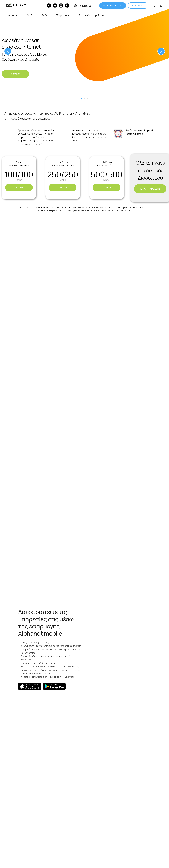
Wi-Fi (29, 15)
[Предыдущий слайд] (8, 51)
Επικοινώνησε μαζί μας (92, 15)
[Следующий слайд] (161, 51)
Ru (161, 6)
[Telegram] (55, 6)
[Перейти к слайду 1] (82, 98)
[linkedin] (67, 6)
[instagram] (61, 6)
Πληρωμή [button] (62, 15)
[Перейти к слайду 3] (87, 98)
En (155, 6)
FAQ (44, 15)
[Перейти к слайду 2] (84, 98)
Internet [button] (10, 15)
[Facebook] (49, 6)
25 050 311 (86, 6)
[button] (15, 74)
